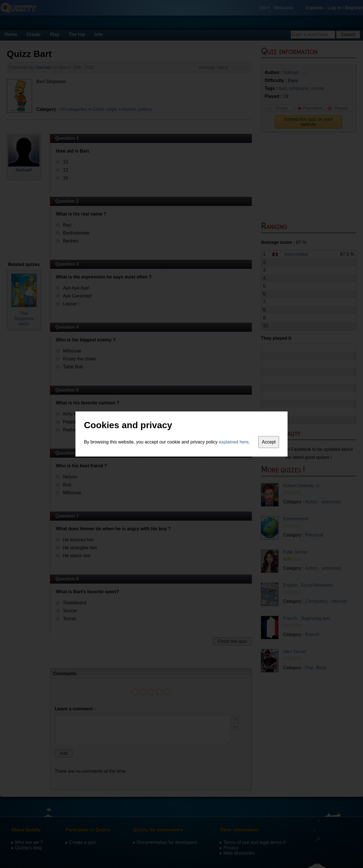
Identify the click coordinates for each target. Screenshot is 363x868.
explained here (234, 442)
